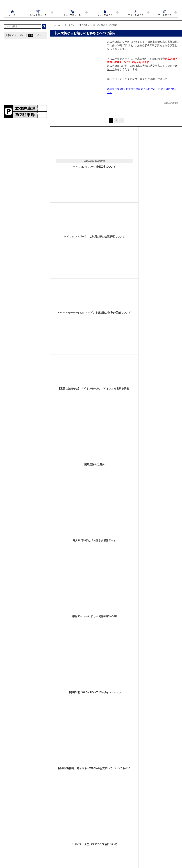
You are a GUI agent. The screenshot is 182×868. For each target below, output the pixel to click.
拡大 (39, 35)
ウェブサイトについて (58, 838)
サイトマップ (12, 838)
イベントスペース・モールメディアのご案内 (94, 838)
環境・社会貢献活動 (38, 843)
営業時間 (27, 838)
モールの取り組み (61, 843)
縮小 (22, 35)
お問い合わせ (126, 838)
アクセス (39, 838)
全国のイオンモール (15, 843)
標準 (31, 35)
